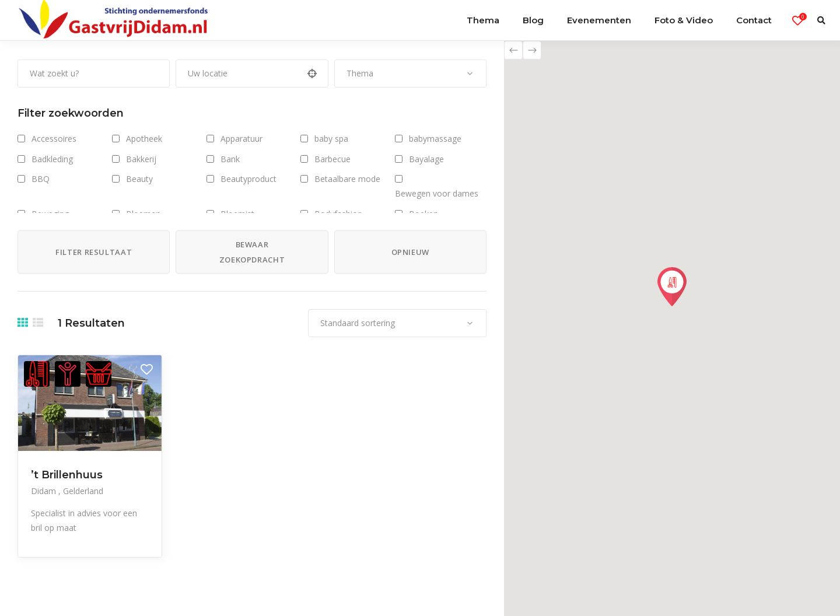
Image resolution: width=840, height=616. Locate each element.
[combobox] (410, 73)
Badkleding (52, 159)
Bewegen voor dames (437, 193)
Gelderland (83, 491)
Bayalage (426, 159)
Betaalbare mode (347, 179)
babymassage (435, 139)
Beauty (139, 179)
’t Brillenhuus (67, 475)
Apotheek (144, 139)
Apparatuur (242, 139)
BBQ (41, 179)
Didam (45, 491)
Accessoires (54, 139)
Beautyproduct (249, 179)
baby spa (331, 139)
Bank (230, 159)
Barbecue (332, 159)
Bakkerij (141, 159)
